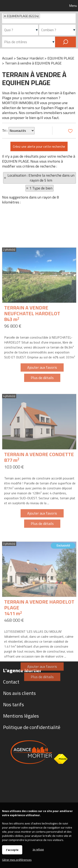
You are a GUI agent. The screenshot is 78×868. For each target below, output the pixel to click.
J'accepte (12, 850)
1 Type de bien (41, 188)
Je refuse (38, 849)
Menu (73, 6)
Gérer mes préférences (17, 860)
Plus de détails (42, 432)
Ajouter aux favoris (42, 422)
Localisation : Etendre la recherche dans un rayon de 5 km (41, 178)
